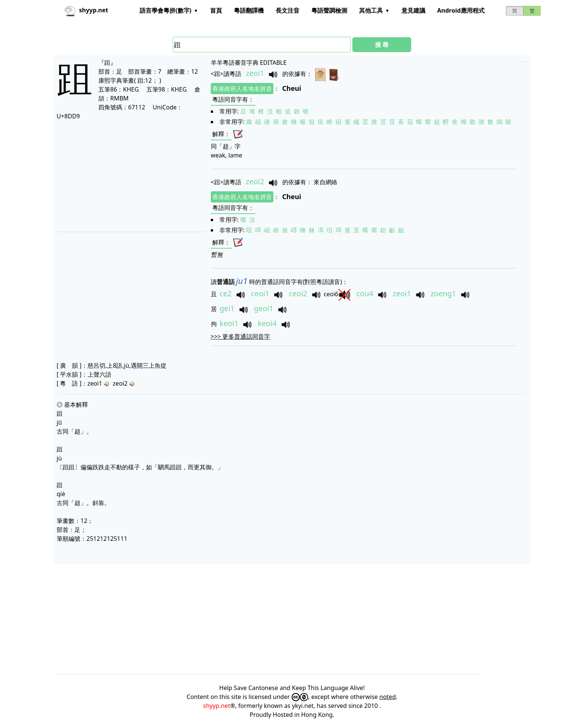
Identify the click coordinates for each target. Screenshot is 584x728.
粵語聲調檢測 (329, 10)
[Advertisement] (129, 176)
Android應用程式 (461, 10)
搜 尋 (382, 45)
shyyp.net (217, 706)
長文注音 (288, 10)
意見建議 (413, 10)
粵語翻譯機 (249, 10)
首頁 (216, 10)
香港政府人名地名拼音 (242, 89)
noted (388, 697)
